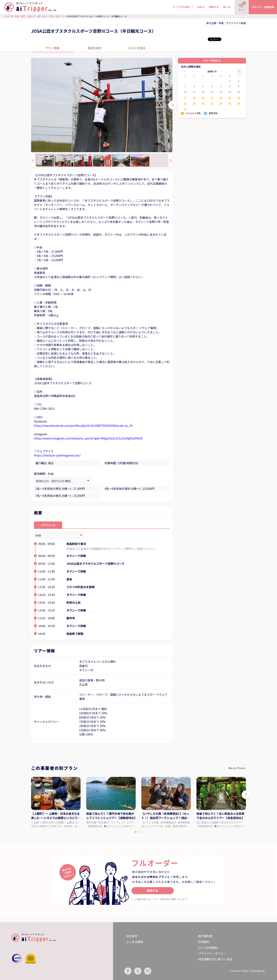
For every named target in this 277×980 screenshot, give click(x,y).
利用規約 (204, 942)
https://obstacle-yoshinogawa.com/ (57, 455)
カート (242, 6)
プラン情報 (52, 48)
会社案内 (132, 936)
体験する (214, 7)
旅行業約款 (205, 936)
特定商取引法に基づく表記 (215, 959)
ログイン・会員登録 (263, 7)
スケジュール (48, 525)
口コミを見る (137, 48)
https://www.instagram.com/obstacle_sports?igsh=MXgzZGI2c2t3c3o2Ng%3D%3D (88, 438)
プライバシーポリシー (212, 953)
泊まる (201, 7)
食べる (227, 7)
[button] (246, 795)
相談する (153, 890)
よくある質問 (135, 942)
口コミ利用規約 (208, 948)
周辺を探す (95, 48)
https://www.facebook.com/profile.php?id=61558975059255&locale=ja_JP (83, 426)
